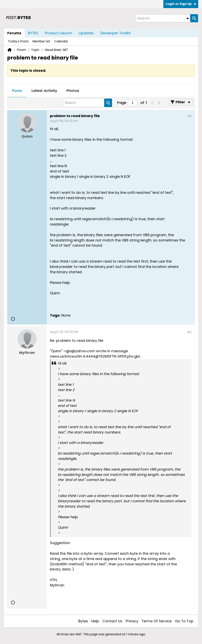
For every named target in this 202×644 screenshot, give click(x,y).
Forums (14, 33)
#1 (190, 116)
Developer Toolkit (115, 33)
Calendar (61, 41)
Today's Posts (18, 41)
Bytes (83, 621)
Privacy (132, 621)
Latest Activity (44, 91)
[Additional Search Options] (188, 18)
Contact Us (112, 621)
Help (95, 621)
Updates (86, 33)
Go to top (184, 621)
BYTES (33, 33)
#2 (189, 332)
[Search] (163, 18)
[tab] (17, 91)
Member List (41, 41)
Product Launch (58, 33)
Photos (73, 91)
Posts (17, 91)
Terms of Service (157, 621)
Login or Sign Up (181, 4)
